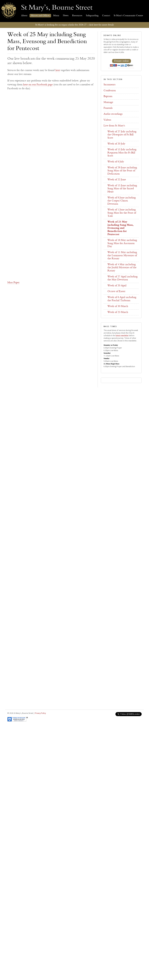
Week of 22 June (117, 180)
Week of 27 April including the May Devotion (123, 278)
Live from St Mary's (114, 126)
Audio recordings (113, 114)
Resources (77, 16)
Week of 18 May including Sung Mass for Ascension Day (122, 243)
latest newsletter (122, 336)
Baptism (108, 96)
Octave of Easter (116, 291)
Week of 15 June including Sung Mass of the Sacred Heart (122, 189)
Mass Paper (13, 283)
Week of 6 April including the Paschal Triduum (122, 299)
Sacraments (110, 85)
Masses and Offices (40, 16)
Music (56, 16)
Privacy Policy (40, 713)
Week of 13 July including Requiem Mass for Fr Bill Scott (122, 153)
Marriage (108, 102)
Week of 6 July (116, 162)
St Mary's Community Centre (128, 16)
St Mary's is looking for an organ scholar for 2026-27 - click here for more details (75, 25)
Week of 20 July (116, 144)
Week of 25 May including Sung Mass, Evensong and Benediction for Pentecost (121, 228)
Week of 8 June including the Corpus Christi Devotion (122, 201)
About (24, 16)
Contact (106, 16)
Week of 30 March (118, 306)
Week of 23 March (118, 312)
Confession (110, 91)
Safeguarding (92, 16)
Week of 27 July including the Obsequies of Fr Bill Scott (122, 135)
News (66, 16)
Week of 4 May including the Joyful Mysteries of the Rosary (122, 268)
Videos (107, 120)
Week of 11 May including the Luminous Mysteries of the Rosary (122, 256)
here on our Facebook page (38, 85)
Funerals (108, 108)
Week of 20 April (117, 286)
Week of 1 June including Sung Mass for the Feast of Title (122, 213)
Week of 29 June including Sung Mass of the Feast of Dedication (122, 171)
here (58, 70)
